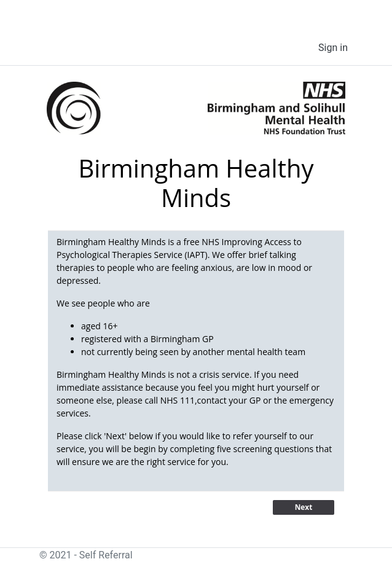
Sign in (333, 48)
